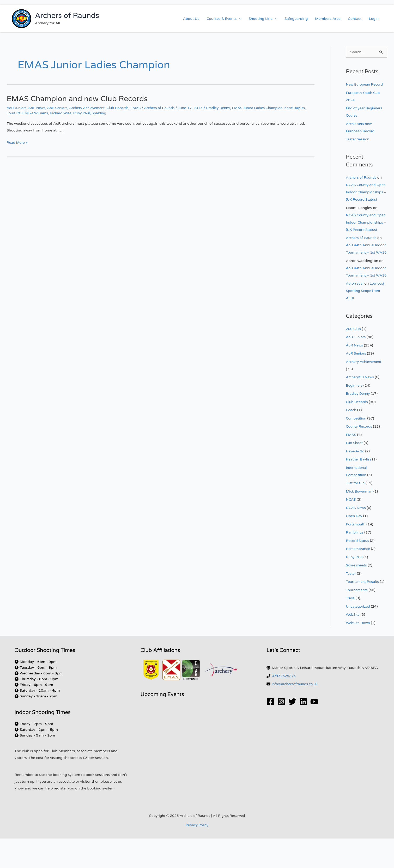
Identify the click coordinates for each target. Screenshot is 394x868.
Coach (351, 439)
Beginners (355, 415)
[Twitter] (292, 731)
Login (374, 19)
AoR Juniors (17, 108)
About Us (191, 19)
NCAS (351, 529)
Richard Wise (77, 113)
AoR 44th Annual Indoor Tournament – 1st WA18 (364, 267)
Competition (357, 448)
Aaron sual (355, 313)
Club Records (123, 108)
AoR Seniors (60, 108)
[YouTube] (314, 731)
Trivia (351, 628)
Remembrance (359, 578)
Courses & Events (222, 19)
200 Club (354, 358)
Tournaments (357, 619)
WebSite (353, 644)
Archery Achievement (91, 108)
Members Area (328, 19)
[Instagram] (281, 731)
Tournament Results (363, 611)
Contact (355, 19)
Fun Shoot (355, 472)
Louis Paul (29, 113)
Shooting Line (260, 19)
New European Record (365, 85)
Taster (351, 603)
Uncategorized (359, 636)
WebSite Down (359, 652)
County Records (360, 456)
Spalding (117, 113)
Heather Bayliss (359, 489)
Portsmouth (356, 554)
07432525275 (284, 705)
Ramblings (355, 562)
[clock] (36, 691)
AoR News (38, 108)
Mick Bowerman (360, 521)
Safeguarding (296, 19)
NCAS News (356, 537)
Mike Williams (52, 113)
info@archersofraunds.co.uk (296, 713)
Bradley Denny (227, 108)
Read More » (18, 142)
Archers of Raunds (67, 16)
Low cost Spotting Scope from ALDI (366, 320)
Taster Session (358, 139)
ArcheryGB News (361, 407)
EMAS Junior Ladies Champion (268, 108)
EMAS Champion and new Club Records (81, 99)
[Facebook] (270, 731)
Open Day (355, 545)
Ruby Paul (99, 113)
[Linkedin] (303, 731)
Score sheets (357, 595)
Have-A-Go (356, 481)
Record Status (358, 570)
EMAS (142, 108)
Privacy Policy (197, 855)
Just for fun (356, 513)
